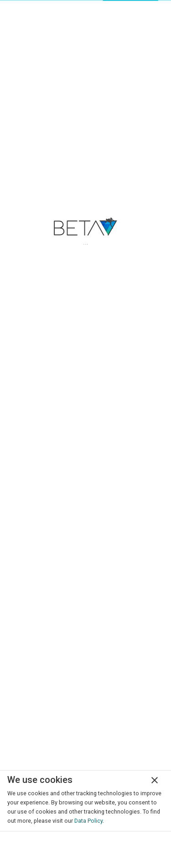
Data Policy (88, 821)
